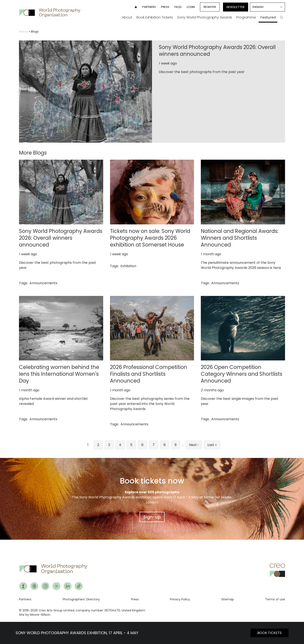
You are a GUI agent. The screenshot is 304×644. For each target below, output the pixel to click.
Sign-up (152, 517)
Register (210, 7)
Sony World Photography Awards (205, 17)
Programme (246, 17)
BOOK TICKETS (269, 633)
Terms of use (275, 599)
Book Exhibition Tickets (155, 17)
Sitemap (228, 599)
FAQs (178, 7)
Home (23, 32)
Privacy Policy (180, 599)
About (127, 17)
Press (165, 7)
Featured (268, 17)
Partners (149, 7)
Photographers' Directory (81, 599)
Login (191, 7)
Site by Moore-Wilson (35, 615)
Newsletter (236, 7)
